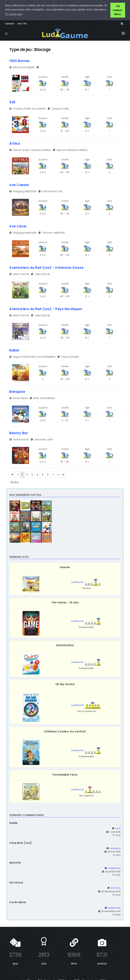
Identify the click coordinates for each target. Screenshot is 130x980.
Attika (15, 144)
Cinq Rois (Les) (21, 843)
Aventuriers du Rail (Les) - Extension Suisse (46, 268)
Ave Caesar (19, 185)
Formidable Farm (65, 775)
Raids (14, 823)
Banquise (17, 392)
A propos (10, 24)
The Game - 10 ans (65, 602)
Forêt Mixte (18, 902)
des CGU (22, 24)
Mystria (15, 863)
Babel (14, 350)
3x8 (12, 102)
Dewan (65, 567)
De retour (17, 883)
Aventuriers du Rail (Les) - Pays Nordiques (46, 309)
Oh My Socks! (65, 684)
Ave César (18, 226)
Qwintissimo (65, 645)
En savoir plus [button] (14, 14)
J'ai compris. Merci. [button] (118, 10)
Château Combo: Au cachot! (65, 731)
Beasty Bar (19, 433)
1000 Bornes (19, 61)
